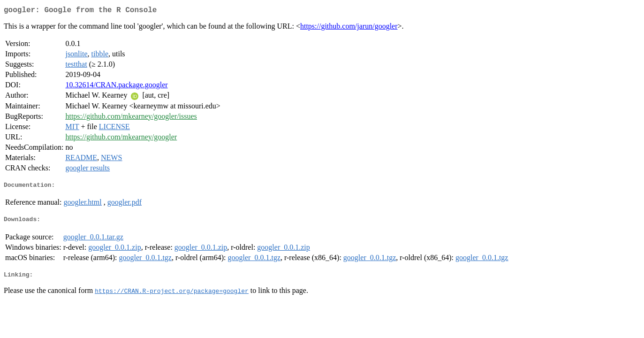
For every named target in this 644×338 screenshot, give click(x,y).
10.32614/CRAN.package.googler (116, 87)
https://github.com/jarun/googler (349, 28)
